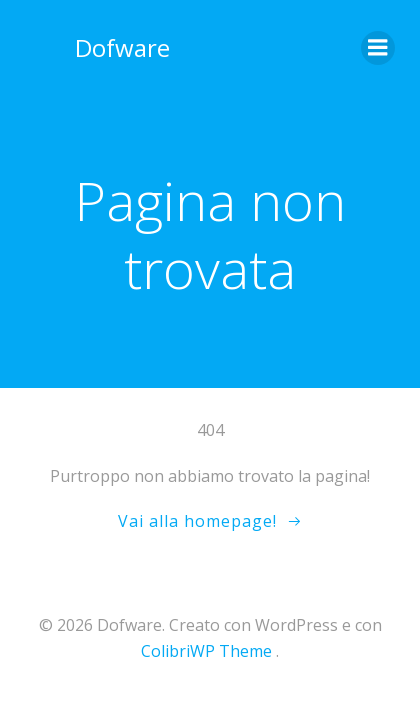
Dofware (122, 47)
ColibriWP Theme (206, 651)
